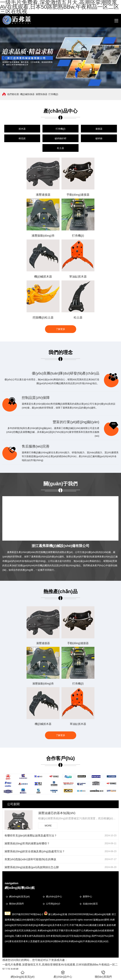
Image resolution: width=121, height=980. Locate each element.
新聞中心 (87, 897)
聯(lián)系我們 (16, 904)
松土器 (60, 148)
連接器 (99, 129)
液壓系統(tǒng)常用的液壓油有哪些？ (27, 843)
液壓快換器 (41, 94)
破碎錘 (99, 138)
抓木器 (22, 129)
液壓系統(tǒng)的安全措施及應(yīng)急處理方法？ (35, 851)
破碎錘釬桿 (60, 138)
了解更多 (60, 329)
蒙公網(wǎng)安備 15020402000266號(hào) (71, 914)
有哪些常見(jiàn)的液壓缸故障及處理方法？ (31, 836)
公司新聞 (13, 804)
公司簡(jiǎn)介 (53, 904)
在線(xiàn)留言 (90, 904)
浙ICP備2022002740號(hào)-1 (27, 914)
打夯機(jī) (53, 94)
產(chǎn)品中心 (54, 897)
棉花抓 (22, 138)
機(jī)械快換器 (27, 94)
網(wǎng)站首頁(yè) (19, 897)
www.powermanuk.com (62, 920)
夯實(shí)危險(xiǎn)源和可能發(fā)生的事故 (30, 859)
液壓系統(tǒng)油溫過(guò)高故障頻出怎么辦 (32, 867)
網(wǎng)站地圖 (102, 914)
